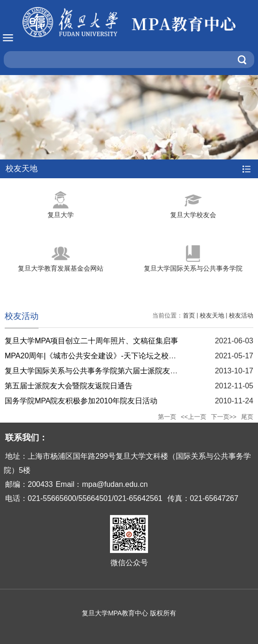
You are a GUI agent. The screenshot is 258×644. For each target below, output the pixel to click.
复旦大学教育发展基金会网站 (61, 268)
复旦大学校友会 (193, 215)
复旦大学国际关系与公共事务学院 (193, 268)
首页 (189, 315)
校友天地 (212, 315)
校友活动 (241, 315)
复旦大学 (61, 215)
